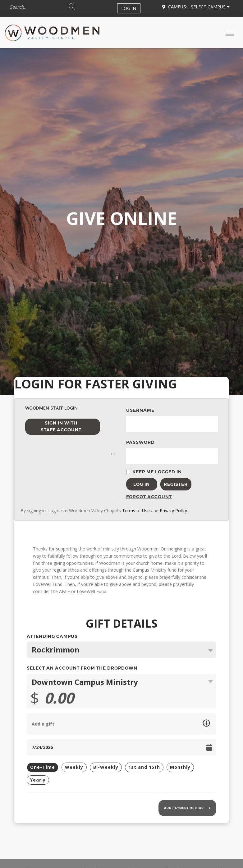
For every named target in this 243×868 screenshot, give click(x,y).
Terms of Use (136, 511)
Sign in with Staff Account (61, 427)
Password (140, 442)
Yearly (38, 780)
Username (140, 410)
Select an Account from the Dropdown (82, 668)
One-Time (43, 767)
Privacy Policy (173, 511)
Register (176, 484)
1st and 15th (144, 767)
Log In (129, 8)
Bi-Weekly (106, 767)
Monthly (180, 767)
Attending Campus (122, 637)
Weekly (74, 767)
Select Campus (210, 7)
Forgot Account (142, 497)
